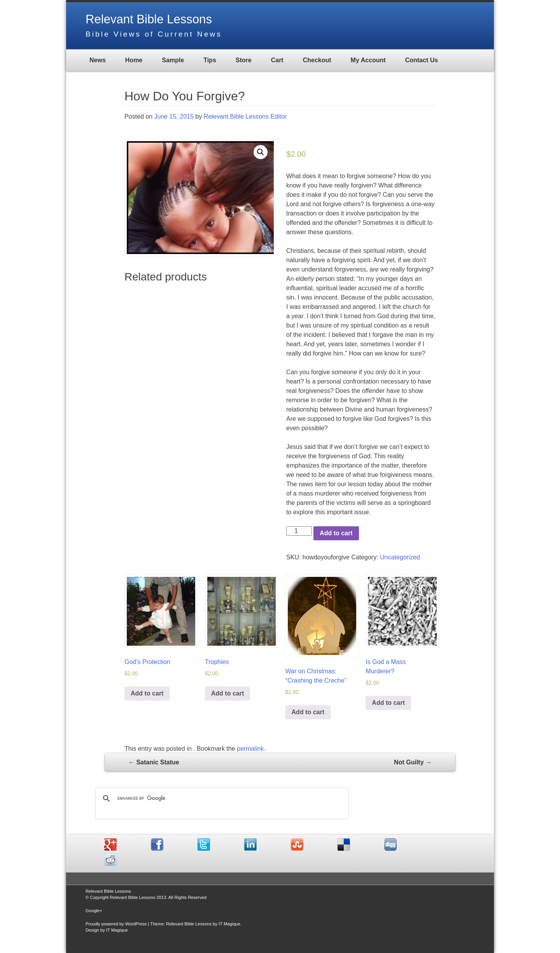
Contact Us (422, 60)
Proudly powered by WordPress (116, 923)
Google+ (94, 910)
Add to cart (336, 533)
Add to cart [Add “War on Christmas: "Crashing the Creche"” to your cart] (308, 712)
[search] (221, 798)
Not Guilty (413, 762)
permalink (250, 748)
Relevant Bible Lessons (150, 19)
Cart (277, 60)
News (98, 60)
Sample (173, 60)
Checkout (317, 60)
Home (134, 60)
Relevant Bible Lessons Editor (245, 116)
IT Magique (229, 923)
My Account (368, 60)
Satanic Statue (154, 762)
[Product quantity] (299, 531)
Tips (210, 60)
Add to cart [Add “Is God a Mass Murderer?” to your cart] (388, 702)
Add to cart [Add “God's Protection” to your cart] (147, 693)
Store (244, 60)
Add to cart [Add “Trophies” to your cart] (227, 693)
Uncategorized (400, 557)
